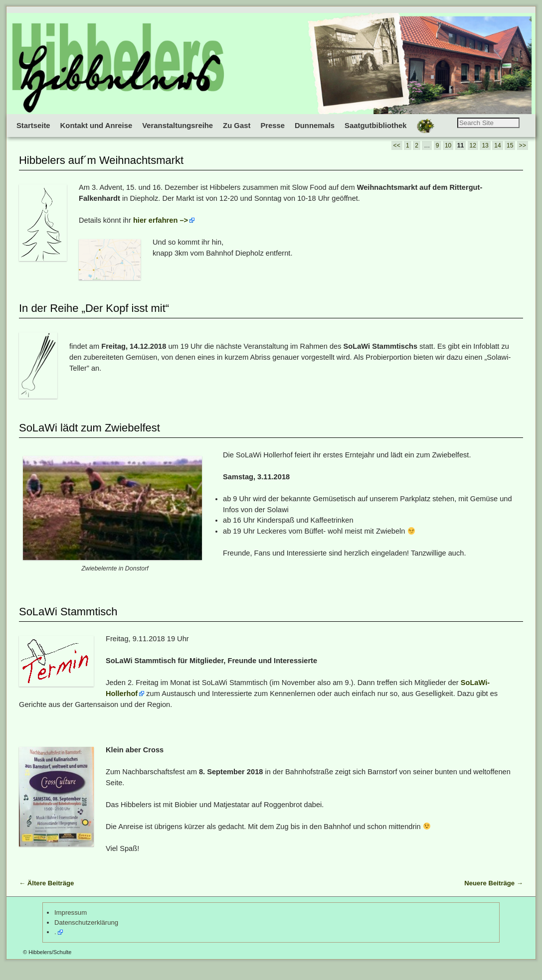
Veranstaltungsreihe (178, 126)
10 (448, 159)
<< (397, 159)
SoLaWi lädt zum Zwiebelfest (90, 442)
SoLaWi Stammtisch (68, 626)
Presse (272, 126)
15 (510, 159)
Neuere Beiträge (494, 897)
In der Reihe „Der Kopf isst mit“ (94, 322)
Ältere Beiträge (46, 897)
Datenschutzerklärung (86, 936)
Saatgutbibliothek (376, 126)
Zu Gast (237, 126)
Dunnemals (315, 126)
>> (523, 159)
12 (473, 159)
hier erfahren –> (161, 234)
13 (485, 159)
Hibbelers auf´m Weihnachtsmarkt (101, 174)
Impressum (71, 926)
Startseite (33, 126)
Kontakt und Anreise (96, 126)
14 (497, 159)
